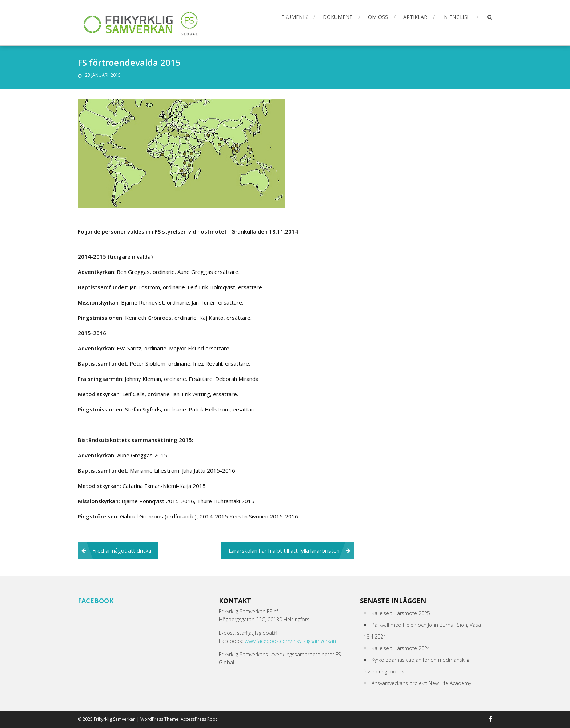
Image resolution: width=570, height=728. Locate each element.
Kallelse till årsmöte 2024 (401, 648)
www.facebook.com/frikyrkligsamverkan (290, 641)
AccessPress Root (199, 719)
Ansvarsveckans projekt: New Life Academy (421, 683)
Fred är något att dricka (122, 550)
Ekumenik (294, 17)
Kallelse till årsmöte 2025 (401, 613)
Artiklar (415, 17)
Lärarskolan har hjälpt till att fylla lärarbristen (284, 550)
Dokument (338, 17)
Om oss (378, 17)
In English (457, 17)
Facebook (96, 601)
